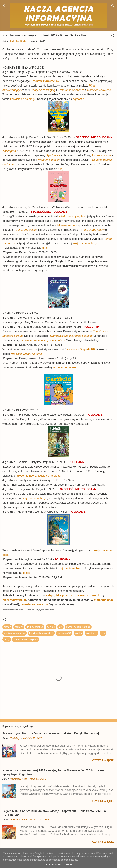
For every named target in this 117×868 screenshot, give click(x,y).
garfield (51, 627)
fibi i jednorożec (35, 627)
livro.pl (95, 595)
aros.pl (71, 595)
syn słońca (91, 633)
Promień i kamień (49, 160)
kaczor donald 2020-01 (78, 627)
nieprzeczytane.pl (14, 600)
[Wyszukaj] (113, 6)
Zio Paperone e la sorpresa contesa (43, 340)
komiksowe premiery (15, 633)
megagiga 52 (64, 633)
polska (78, 633)
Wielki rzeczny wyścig (72, 216)
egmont (19, 627)
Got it (68, 865)
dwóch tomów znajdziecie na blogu (39, 476)
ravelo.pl (83, 595)
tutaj (61, 169)
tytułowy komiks (67, 225)
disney (7, 627)
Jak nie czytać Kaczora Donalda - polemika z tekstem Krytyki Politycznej (51, 733)
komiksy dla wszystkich (41, 633)
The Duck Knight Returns (26, 354)
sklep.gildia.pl (55, 595)
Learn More (54, 865)
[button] (113, 36)
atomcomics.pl (104, 600)
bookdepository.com (34, 604)
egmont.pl (79, 99)
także (26, 573)
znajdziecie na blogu (23, 99)
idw (61, 627)
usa (103, 633)
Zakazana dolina (26, 230)
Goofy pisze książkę (43, 90)
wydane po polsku (64, 367)
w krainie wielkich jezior (26, 639)
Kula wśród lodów (93, 230)
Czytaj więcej (103, 760)
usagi (7, 639)
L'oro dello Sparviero (71, 90)
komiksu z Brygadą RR (81, 349)
